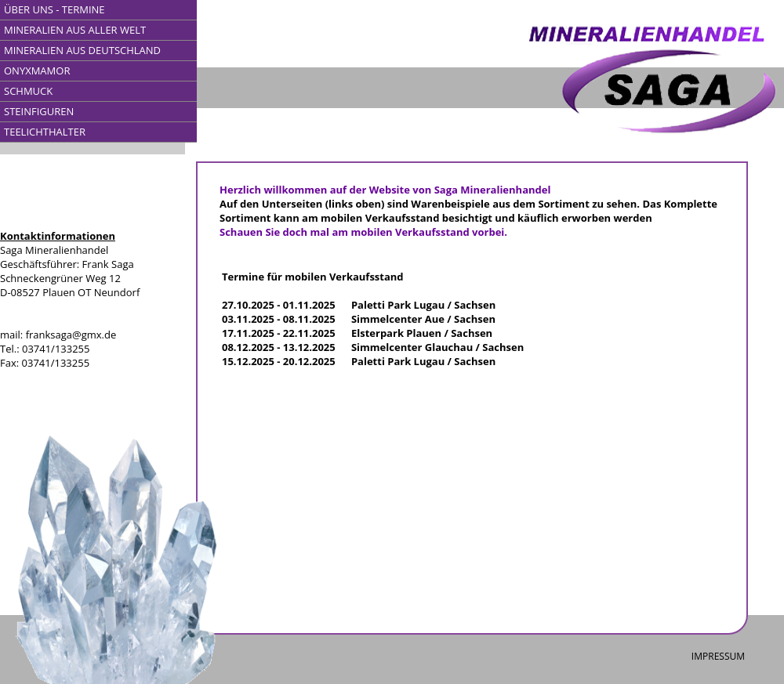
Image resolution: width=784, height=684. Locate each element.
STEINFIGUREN (39, 111)
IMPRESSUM (718, 656)
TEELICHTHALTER (45, 132)
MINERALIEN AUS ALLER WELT (75, 30)
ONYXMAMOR (37, 71)
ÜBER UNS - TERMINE (54, 9)
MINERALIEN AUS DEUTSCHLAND (82, 50)
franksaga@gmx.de (71, 335)
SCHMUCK (28, 91)
